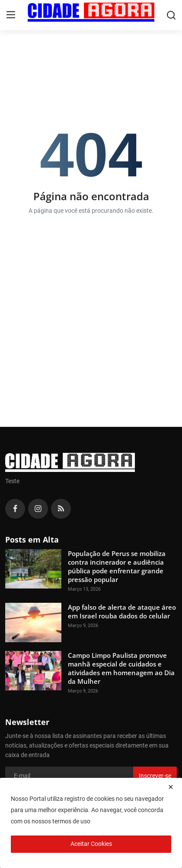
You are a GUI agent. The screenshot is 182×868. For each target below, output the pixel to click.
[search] (171, 15)
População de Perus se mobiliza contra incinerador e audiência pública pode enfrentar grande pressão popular (117, 566)
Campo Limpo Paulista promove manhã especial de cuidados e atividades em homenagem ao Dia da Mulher (121, 668)
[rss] (61, 509)
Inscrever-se (155, 776)
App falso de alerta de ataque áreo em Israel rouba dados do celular (122, 611)
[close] (171, 787)
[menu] (11, 15)
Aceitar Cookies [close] (91, 844)
